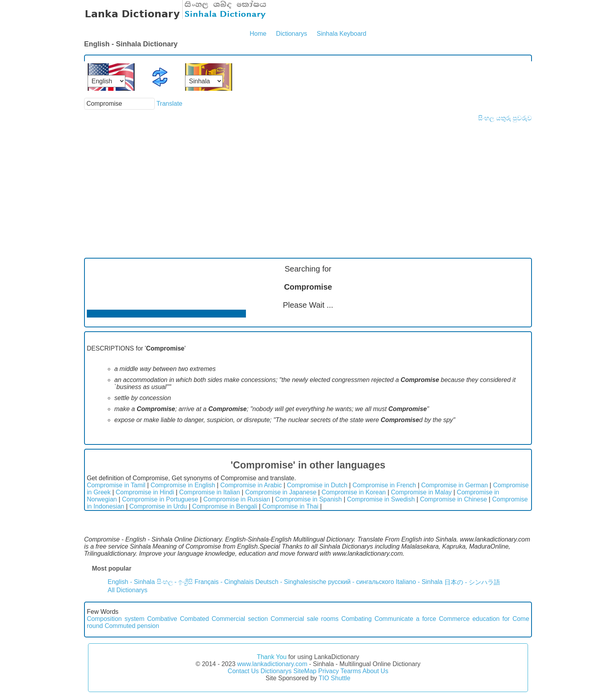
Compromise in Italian (210, 492)
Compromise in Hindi (145, 492)
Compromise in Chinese (454, 499)
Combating (357, 619)
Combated (194, 619)
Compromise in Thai (291, 506)
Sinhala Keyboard (341, 34)
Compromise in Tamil (116, 485)
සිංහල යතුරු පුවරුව (505, 118)
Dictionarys (292, 34)
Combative (162, 619)
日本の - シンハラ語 (472, 582)
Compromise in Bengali (225, 506)
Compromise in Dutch (317, 485)
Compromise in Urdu (158, 506)
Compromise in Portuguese (160, 499)
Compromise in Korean (354, 492)
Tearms (351, 671)
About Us (376, 671)
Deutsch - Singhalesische (291, 582)
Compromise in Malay (421, 492)
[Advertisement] (308, 181)
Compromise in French (384, 485)
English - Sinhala (131, 582)
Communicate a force (405, 619)
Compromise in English (183, 485)
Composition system (116, 619)
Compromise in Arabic (251, 485)
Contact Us (243, 671)
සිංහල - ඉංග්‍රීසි (175, 582)
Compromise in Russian (236, 499)
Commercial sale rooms (305, 619)
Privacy (328, 671)
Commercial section (240, 619)
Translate (169, 104)
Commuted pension (132, 626)
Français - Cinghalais (224, 582)
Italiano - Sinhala (419, 582)
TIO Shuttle (335, 678)
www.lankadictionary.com (272, 664)
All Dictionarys (127, 590)
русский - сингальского (361, 582)
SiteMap (305, 671)
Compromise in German (455, 485)
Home (258, 34)
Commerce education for (474, 619)
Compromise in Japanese (281, 492)
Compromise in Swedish (381, 499)
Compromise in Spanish (308, 499)
